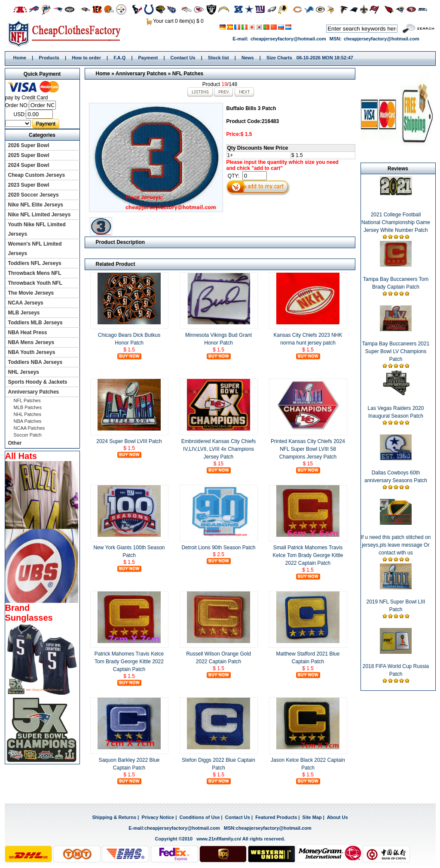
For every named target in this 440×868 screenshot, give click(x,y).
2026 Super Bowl (29, 145)
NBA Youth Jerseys (32, 352)
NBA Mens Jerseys (31, 342)
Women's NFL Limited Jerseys (35, 249)
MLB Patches (28, 407)
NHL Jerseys (24, 372)
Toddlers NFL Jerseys (35, 263)
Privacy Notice (158, 817)
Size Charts (279, 58)
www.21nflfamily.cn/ (219, 839)
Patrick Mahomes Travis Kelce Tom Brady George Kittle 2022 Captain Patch (129, 662)
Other (15, 443)
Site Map (312, 817)
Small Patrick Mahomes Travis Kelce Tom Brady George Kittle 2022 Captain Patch (308, 555)
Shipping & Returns (114, 817)
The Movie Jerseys (31, 293)
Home (67, 33)
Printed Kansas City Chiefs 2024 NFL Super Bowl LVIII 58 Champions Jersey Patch (308, 449)
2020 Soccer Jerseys (34, 195)
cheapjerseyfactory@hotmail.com (288, 39)
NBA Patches (28, 421)
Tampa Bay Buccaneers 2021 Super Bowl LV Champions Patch (396, 351)
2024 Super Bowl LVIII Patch (129, 441)
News (248, 58)
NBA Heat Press (28, 332)
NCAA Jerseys (26, 303)
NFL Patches (188, 74)
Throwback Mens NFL (35, 273)
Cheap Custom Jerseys (37, 175)
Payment (148, 58)
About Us (338, 817)
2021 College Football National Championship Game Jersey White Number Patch (396, 222)
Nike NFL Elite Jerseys (36, 205)
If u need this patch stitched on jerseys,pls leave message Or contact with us (396, 545)
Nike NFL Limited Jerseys (40, 215)
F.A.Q (119, 58)
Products (49, 58)
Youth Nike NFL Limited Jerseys (37, 229)
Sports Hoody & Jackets (38, 382)
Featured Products (276, 817)
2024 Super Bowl (29, 165)
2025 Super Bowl (29, 155)
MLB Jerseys (24, 313)
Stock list (218, 58)
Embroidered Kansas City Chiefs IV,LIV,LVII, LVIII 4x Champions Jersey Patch (218, 449)
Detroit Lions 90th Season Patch (218, 548)
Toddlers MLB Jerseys (35, 323)
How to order (86, 58)
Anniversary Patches (141, 74)
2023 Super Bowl (29, 185)
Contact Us (183, 58)
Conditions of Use (199, 817)
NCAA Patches (29, 428)
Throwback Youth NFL (35, 283)
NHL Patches (27, 414)
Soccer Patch (28, 435)
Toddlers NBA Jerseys (35, 362)
